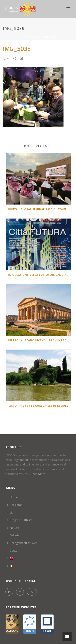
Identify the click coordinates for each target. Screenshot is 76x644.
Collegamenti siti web (22, 543)
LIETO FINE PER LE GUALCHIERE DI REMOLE (39, 406)
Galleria (13, 535)
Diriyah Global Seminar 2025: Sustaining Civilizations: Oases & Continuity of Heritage (40, 209)
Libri (11, 512)
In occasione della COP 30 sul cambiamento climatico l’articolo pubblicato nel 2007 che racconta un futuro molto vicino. (40, 275)
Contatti (14, 550)
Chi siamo (15, 505)
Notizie (13, 528)
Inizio (24, 37)
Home (12, 497)
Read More (38, 474)
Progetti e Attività (20, 520)
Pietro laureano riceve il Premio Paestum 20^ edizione (40, 340)
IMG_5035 (36, 37)
